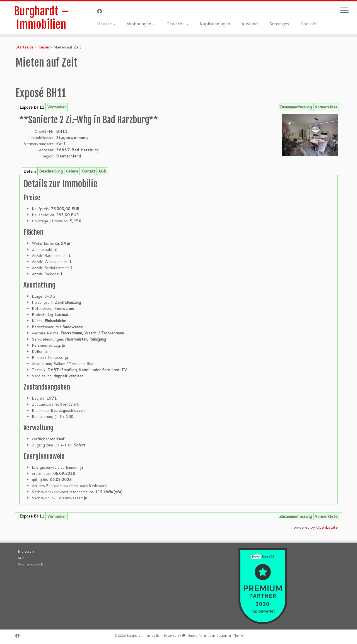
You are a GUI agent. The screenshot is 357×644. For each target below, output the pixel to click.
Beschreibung (51, 171)
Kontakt (309, 24)
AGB (102, 171)
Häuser (106, 24)
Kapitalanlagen (215, 24)
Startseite (24, 47)
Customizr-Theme (230, 636)
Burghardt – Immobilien (41, 18)
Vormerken (57, 107)
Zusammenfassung (296, 107)
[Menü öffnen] (344, 11)
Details (30, 171)
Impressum (26, 551)
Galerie (72, 171)
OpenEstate (327, 527)
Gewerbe (177, 24)
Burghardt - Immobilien (144, 636)
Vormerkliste (326, 107)
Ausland (250, 24)
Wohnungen (141, 24)
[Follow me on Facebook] (101, 11)
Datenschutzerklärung (34, 564)
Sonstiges (279, 24)
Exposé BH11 (32, 107)
